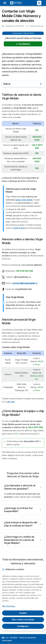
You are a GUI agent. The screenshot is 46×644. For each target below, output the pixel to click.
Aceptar (23, 613)
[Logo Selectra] (16, 3)
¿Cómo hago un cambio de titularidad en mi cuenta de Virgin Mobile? (19, 540)
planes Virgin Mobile (24, 200)
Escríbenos (23, 44)
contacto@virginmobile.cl (25, 283)
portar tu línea (19, 228)
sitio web (11, 402)
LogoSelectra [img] (5, 638)
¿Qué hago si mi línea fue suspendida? (18, 510)
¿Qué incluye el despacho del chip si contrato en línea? (21, 524)
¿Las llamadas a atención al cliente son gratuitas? (20, 487)
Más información (9, 606)
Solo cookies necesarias (23, 620)
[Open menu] (6, 3)
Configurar (23, 626)
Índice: (7, 84)
